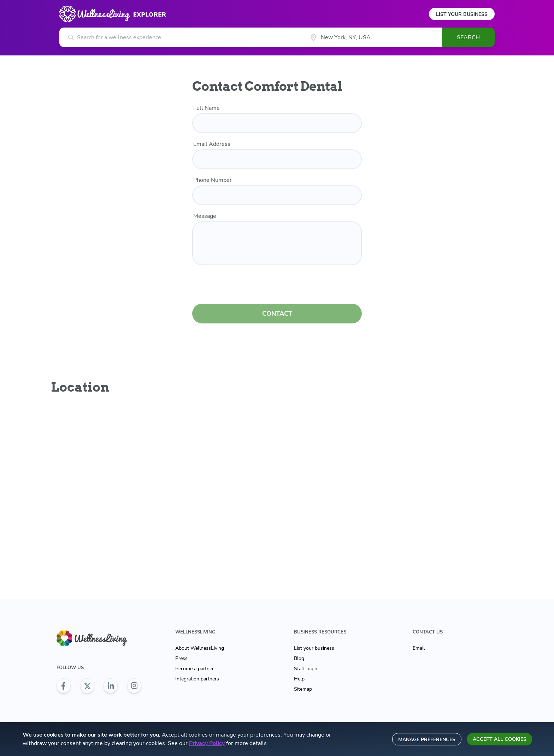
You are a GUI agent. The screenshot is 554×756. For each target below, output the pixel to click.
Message (205, 216)
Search (468, 37)
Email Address (212, 144)
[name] (277, 123)
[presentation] (277, 286)
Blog (299, 658)
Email (419, 648)
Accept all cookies (500, 739)
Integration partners (197, 679)
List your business (314, 648)
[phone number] (277, 195)
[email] (277, 159)
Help (299, 679)
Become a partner (195, 669)
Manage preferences (427, 740)
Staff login (306, 669)
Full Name (207, 108)
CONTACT (277, 314)
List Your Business (462, 14)
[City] (372, 37)
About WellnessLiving (200, 648)
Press (181, 658)
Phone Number (213, 180)
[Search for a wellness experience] (181, 37)
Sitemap (303, 689)
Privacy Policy (207, 743)
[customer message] (277, 243)
